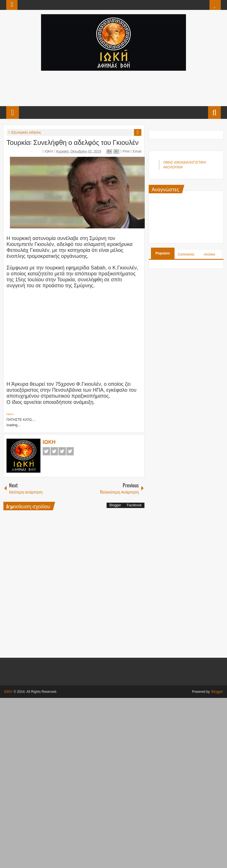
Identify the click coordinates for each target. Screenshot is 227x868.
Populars (163, 253)
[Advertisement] (113, 88)
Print (125, 151)
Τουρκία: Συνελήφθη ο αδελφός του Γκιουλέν (73, 142)
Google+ (62, 451)
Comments (186, 254)
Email (136, 151)
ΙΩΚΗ (49, 151)
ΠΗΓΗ (10, 414)
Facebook (46, 451)
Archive (209, 254)
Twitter (54, 451)
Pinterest (70, 451)
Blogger (115, 505)
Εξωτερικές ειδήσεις (26, 132)
